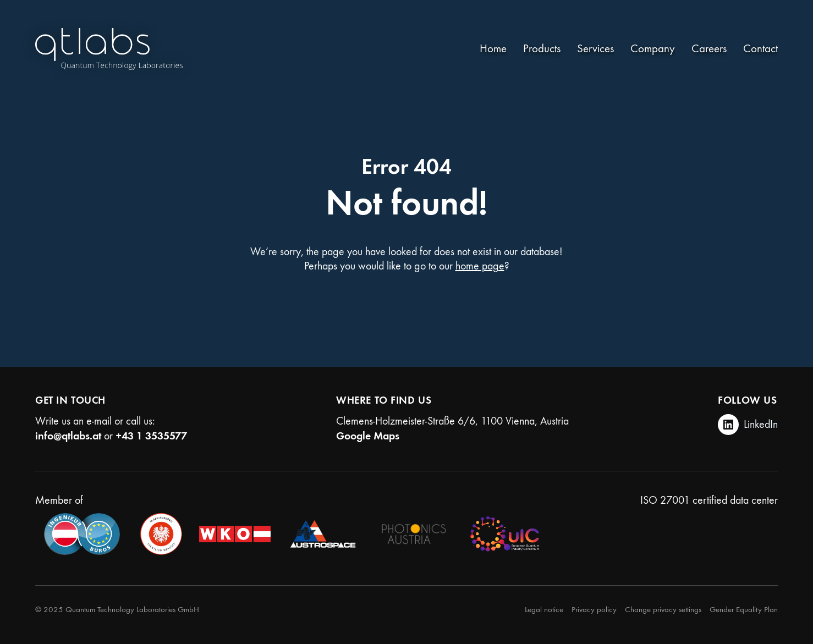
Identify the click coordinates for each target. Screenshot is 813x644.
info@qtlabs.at (68, 436)
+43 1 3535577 (151, 436)
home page (480, 266)
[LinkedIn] (748, 425)
